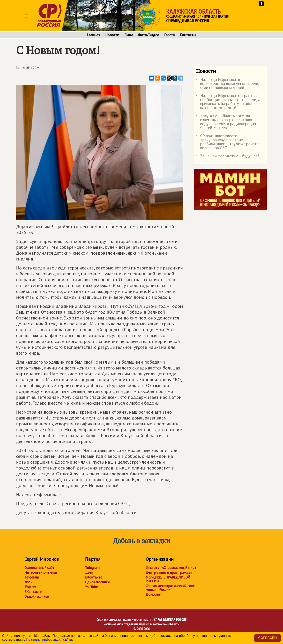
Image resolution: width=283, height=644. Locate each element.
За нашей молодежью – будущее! (228, 157)
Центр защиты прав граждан (169, 572)
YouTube (91, 587)
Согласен (268, 638)
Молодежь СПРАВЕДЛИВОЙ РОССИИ (168, 579)
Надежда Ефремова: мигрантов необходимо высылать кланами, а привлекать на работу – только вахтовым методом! (228, 102)
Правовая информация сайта (49, 640)
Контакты (188, 35)
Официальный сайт (39, 568)
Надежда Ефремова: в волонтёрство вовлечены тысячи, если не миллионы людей (228, 84)
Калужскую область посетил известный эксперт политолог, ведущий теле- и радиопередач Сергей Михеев (226, 122)
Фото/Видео (149, 35)
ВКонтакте (33, 592)
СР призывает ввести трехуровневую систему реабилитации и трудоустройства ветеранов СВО (228, 142)
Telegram (32, 577)
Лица (129, 35)
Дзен (28, 582)
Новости (112, 35)
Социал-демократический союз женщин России (170, 588)
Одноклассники (37, 597)
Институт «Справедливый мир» (171, 568)
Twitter (30, 587)
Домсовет (154, 594)
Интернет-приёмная (41, 572)
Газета (170, 35)
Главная (94, 35)
